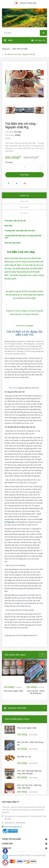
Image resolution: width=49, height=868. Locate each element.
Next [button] (42, 110)
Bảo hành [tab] (24, 207)
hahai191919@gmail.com (13, 827)
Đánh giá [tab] (24, 201)
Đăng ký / (24, 3)
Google (25, 183)
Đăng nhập (32, 3)
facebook (9, 183)
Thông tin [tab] (24, 196)
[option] (10, 110)
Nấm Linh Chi (13, 388)
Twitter (17, 183)
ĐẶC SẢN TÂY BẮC (20, 49)
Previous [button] (7, 110)
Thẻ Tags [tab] (24, 213)
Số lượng (9, 162)
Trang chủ (6, 49)
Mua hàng (24, 175)
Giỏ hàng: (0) (40, 40)
